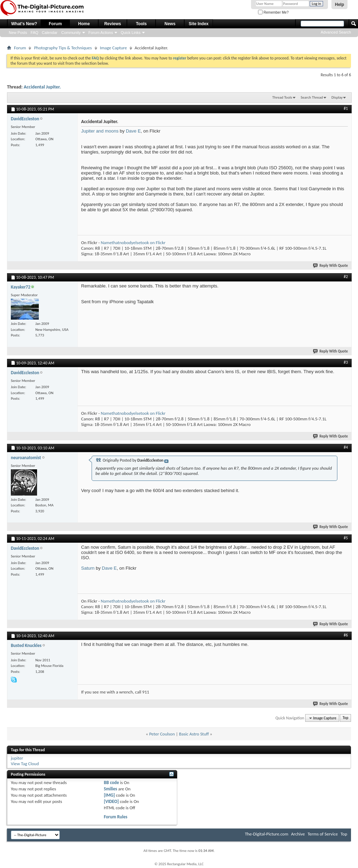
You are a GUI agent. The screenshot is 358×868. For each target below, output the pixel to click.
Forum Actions (101, 33)
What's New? (24, 24)
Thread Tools (282, 97)
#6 (346, 635)
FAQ (35, 33)
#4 (346, 447)
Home (84, 24)
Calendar (50, 33)
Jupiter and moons (100, 131)
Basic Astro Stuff (194, 734)
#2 (346, 277)
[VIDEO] (111, 801)
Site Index (199, 24)
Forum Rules (116, 817)
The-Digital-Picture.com (266, 834)
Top (345, 718)
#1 (346, 108)
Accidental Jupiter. (42, 87)
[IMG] (109, 795)
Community (71, 33)
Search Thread (312, 97)
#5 (346, 538)
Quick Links (131, 33)
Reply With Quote (331, 266)
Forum (55, 24)
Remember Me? (273, 12)
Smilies (110, 789)
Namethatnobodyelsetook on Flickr (133, 243)
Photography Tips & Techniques (63, 48)
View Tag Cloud (25, 764)
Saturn (88, 568)
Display (337, 97)
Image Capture (113, 48)
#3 (346, 362)
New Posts (18, 33)
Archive (298, 834)
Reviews (113, 24)
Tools (141, 24)
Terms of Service (323, 834)
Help (339, 5)
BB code (111, 782)
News (170, 24)
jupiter (17, 758)
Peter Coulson (162, 734)
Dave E (133, 131)
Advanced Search (336, 32)
